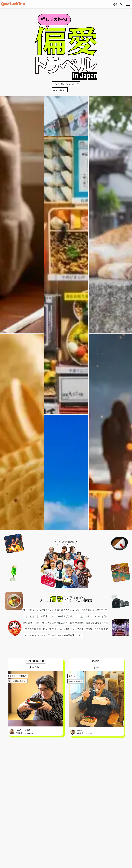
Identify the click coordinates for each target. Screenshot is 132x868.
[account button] (121, 4)
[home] (13, 5)
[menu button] (128, 4)
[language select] (115, 4)
